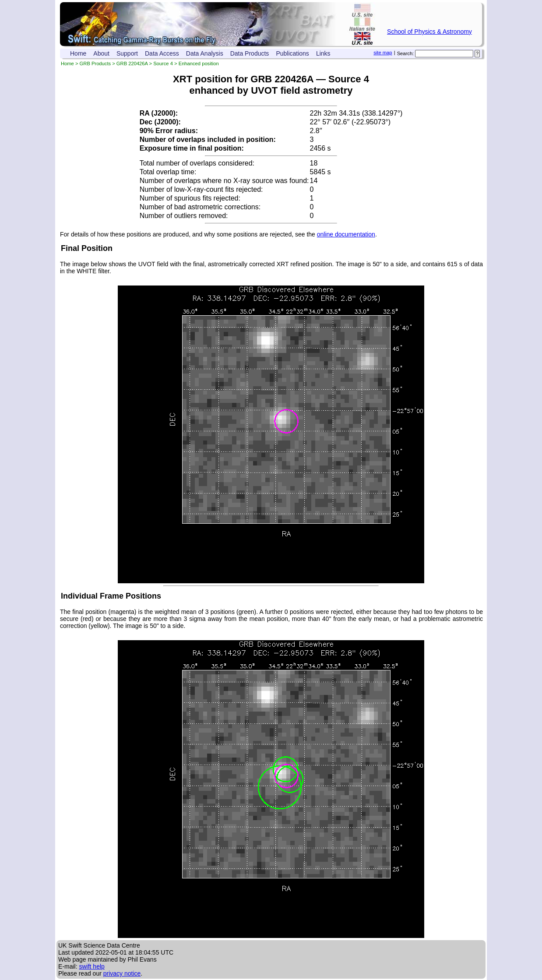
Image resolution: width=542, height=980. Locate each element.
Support (127, 53)
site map (383, 53)
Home (78, 53)
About (101, 53)
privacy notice (122, 973)
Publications (292, 53)
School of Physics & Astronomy (429, 32)
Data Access (162, 53)
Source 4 (163, 63)
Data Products (250, 53)
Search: (406, 53)
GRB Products (95, 63)
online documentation (346, 234)
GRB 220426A (132, 63)
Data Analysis (205, 53)
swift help (92, 966)
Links (323, 53)
